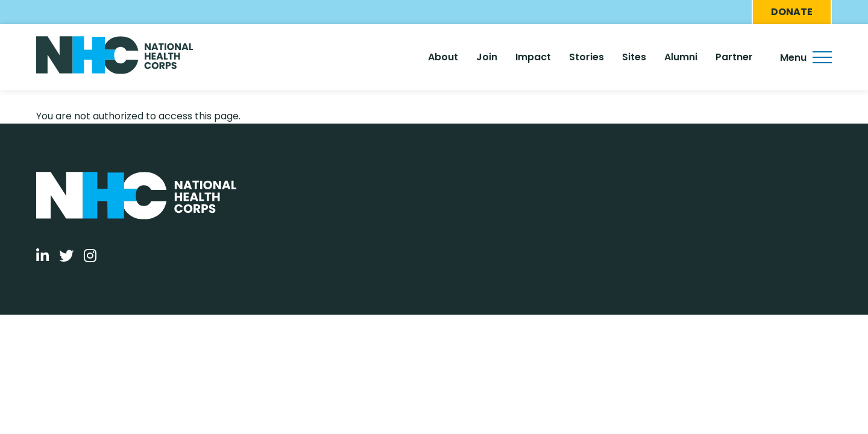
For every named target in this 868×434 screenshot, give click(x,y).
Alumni (681, 57)
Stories (587, 57)
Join (487, 57)
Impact (533, 57)
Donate (792, 12)
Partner (734, 57)
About (443, 57)
